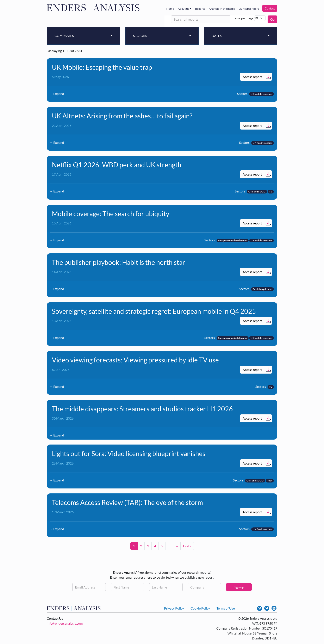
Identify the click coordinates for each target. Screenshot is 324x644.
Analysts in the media (222, 9)
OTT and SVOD (257, 192)
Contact (270, 8)
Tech (270, 481)
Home (170, 9)
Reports (200, 9)
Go (272, 19)
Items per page (243, 18)
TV (271, 192)
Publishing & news (262, 289)
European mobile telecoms (232, 240)
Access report (252, 77)
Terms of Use (226, 608)
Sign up (239, 587)
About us (183, 9)
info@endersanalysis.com (65, 623)
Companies (64, 36)
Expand (59, 94)
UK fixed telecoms (263, 143)
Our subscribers (249, 9)
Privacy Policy (174, 608)
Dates (217, 36)
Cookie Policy (200, 608)
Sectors (140, 36)
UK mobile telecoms (261, 94)
